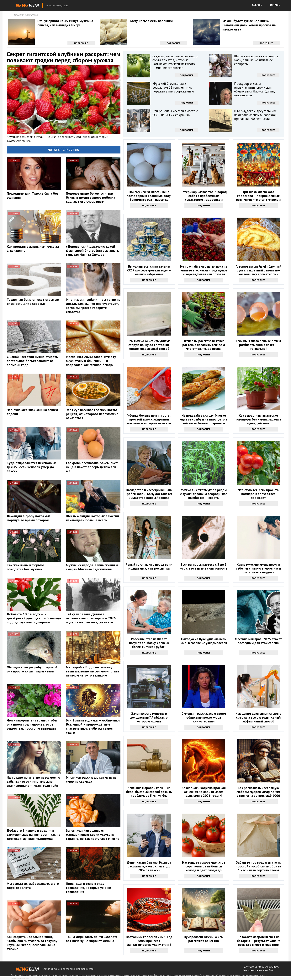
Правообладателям (20, 978)
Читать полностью (64, 150)
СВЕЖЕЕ (257, 5)
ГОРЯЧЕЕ (274, 5)
